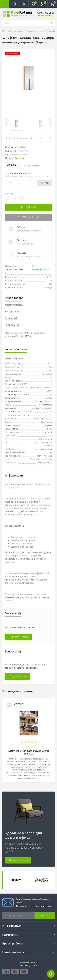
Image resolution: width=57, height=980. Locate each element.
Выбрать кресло (18, 860)
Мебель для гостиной (36, 31)
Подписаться (45, 916)
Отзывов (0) (11, 318)
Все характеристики (41, 268)
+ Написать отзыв (18, 637)
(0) (31, 138)
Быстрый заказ (29, 217)
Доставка (22, 240)
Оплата (21, 227)
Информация (12, 312)
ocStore (34, 963)
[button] (24, 4)
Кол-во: (9, 194)
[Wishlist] (41, 138)
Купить (45, 183)
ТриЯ (23, 147)
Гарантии (22, 253)
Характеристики (14, 305)
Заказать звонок (45, 15)
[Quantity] (14, 199)
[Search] (52, 23)
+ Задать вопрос (17, 676)
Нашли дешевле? (32, 165)
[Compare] (50, 138)
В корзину (29, 207)
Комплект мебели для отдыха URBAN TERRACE (29, 752)
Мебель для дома (15, 31)
